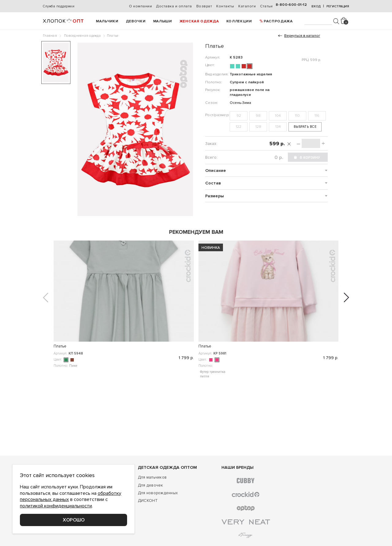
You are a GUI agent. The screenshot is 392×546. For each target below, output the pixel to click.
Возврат (204, 6)
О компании (140, 6)
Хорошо (74, 520)
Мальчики (107, 21)
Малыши (163, 21)
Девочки (136, 21)
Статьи (266, 6)
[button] (46, 298)
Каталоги (247, 6)
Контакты (225, 6)
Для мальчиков (152, 477)
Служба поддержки (59, 6)
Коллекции (239, 21)
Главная (50, 36)
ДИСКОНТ (148, 501)
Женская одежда (199, 21)
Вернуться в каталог (302, 36)
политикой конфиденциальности (56, 506)
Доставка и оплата (174, 6)
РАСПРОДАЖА (278, 21)
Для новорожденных (158, 493)
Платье (60, 346)
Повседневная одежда (82, 36)
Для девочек (151, 485)
